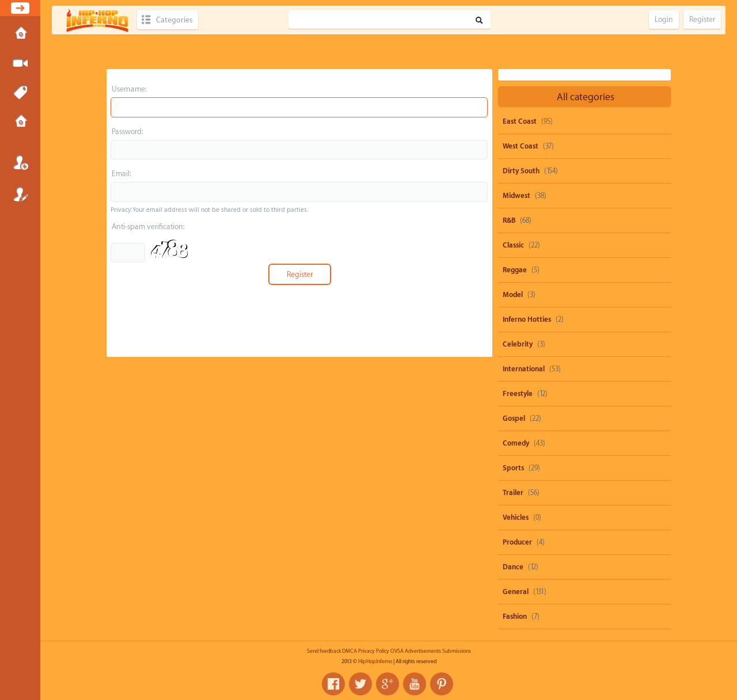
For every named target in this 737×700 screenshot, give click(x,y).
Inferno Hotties (527, 319)
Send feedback (324, 651)
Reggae (515, 270)
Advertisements (423, 651)
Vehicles (516, 518)
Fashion (515, 617)
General (516, 592)
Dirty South (521, 171)
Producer (517, 542)
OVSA (397, 651)
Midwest (516, 196)
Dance (513, 567)
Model (513, 295)
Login (20, 162)
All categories (586, 97)
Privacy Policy (374, 651)
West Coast (521, 146)
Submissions (20, 122)
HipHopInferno (375, 661)
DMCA (349, 651)
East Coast (520, 121)
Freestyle (518, 394)
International (524, 369)
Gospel (514, 419)
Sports (513, 468)
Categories (174, 20)
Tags (20, 93)
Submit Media (20, 63)
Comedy (516, 443)
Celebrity (518, 344)
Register (20, 194)
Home (20, 34)
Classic (513, 245)
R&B (509, 220)
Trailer (513, 493)
